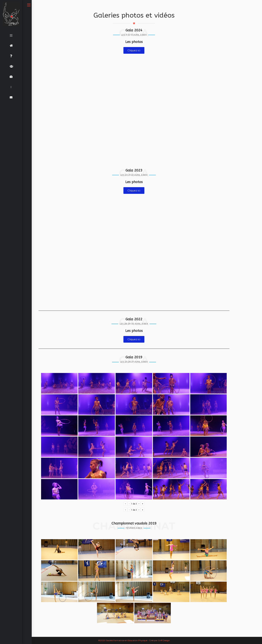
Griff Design (164, 640)
